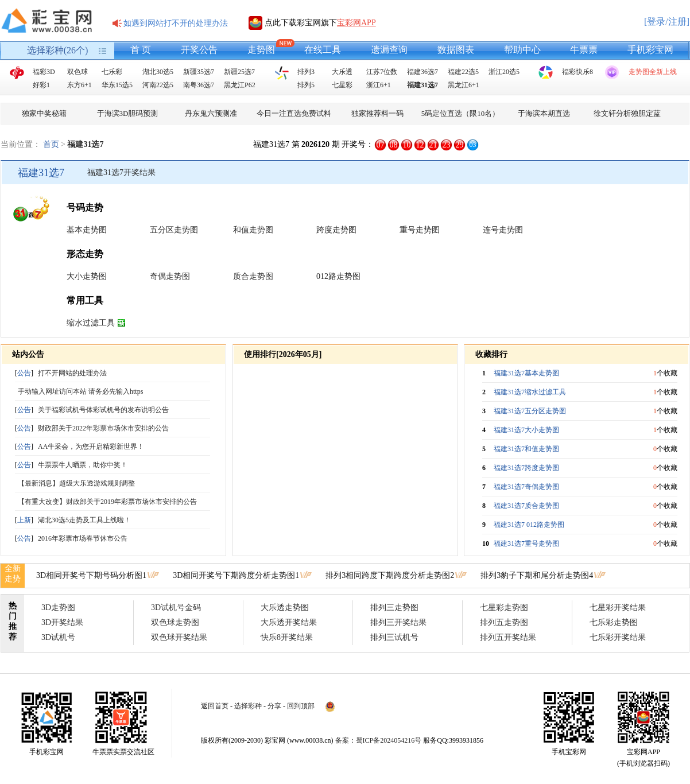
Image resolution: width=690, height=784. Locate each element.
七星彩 (342, 85)
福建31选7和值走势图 (526, 449)
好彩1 (41, 85)
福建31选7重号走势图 (526, 544)
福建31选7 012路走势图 (529, 525)
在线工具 (323, 50)
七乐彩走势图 (614, 622)
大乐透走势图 (285, 608)
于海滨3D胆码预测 (128, 113)
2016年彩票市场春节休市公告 (83, 538)
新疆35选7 (199, 72)
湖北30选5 (158, 72)
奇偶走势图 (170, 276)
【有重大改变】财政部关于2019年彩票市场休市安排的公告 (107, 502)
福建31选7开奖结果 (121, 172)
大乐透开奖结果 (289, 622)
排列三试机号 (394, 637)
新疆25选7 (239, 72)
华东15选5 (117, 85)
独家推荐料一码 (377, 113)
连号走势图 (503, 230)
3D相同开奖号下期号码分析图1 (91, 575)
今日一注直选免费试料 (294, 113)
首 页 (141, 50)
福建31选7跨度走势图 (526, 468)
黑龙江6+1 (464, 85)
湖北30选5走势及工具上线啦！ (84, 520)
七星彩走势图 (504, 608)
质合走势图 (253, 276)
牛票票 (584, 50)
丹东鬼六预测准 (211, 113)
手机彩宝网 (650, 50)
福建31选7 (422, 85)
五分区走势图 (174, 230)
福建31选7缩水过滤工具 (530, 392)
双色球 (77, 72)
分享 (274, 706)
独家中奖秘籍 (44, 113)
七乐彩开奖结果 (618, 637)
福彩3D (44, 72)
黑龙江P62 (240, 85)
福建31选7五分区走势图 (530, 411)
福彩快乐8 (577, 72)
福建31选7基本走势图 (526, 373)
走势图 (261, 50)
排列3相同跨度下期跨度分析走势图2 (390, 575)
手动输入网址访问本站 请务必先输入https (80, 391)
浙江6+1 (379, 85)
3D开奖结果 (62, 622)
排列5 (306, 85)
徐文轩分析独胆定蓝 (627, 113)
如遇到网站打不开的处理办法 (176, 23)
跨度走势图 (336, 230)
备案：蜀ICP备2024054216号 (379, 740)
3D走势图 (58, 608)
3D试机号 (58, 637)
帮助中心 (522, 50)
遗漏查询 (389, 50)
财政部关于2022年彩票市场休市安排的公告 (103, 428)
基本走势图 (87, 230)
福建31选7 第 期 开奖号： (313, 144)
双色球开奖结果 (179, 637)
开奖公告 (199, 50)
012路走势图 (338, 276)
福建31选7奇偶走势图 (526, 487)
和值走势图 (253, 230)
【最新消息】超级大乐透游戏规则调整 (76, 483)
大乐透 (342, 72)
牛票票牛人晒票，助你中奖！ (83, 465)
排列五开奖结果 (508, 637)
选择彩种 (248, 706)
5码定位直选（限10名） (461, 113)
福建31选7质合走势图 (526, 506)
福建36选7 (422, 72)
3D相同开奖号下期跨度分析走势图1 (236, 575)
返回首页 (215, 706)
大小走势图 (87, 276)
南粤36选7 (199, 85)
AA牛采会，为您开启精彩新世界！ (91, 447)
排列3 (306, 72)
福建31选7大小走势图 (526, 430)
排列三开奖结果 (398, 622)
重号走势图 (420, 230)
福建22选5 (463, 72)
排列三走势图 (394, 608)
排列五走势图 (504, 622)
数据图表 (456, 50)
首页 (51, 144)
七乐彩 (112, 72)
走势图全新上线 (653, 72)
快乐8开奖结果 (287, 637)
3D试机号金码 (176, 608)
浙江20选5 (504, 72)
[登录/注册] (667, 22)
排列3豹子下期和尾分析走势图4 (537, 575)
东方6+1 (80, 85)
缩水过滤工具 (91, 323)
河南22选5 (158, 85)
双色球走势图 (175, 622)
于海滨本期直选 (544, 113)
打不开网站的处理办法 (72, 373)
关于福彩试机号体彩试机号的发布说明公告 (103, 410)
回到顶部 (301, 706)
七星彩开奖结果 (618, 608)
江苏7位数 (382, 72)
